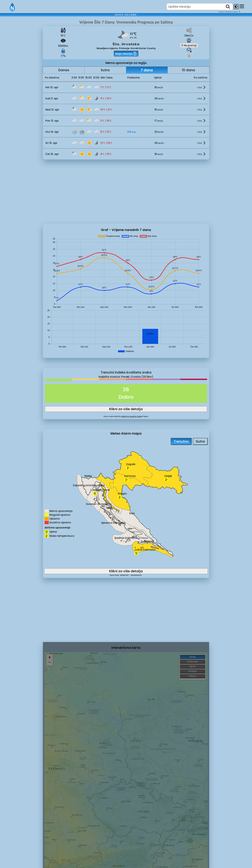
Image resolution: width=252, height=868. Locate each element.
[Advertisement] (21, 75)
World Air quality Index (132, 416)
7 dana (147, 70)
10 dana (188, 70)
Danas (64, 70)
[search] (228, 7)
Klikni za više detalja (126, 409)
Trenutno (181, 441)
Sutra (105, 70)
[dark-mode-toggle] (236, 7)
